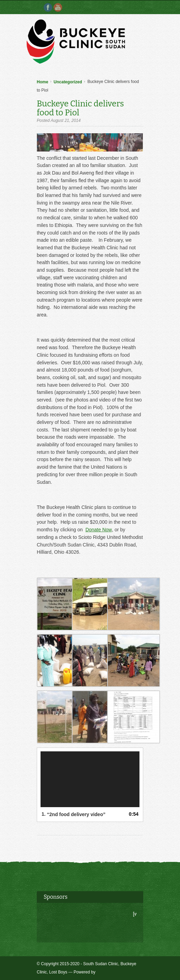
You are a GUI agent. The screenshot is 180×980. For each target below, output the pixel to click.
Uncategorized (68, 82)
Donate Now (99, 530)
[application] (90, 779)
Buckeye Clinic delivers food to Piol (80, 108)
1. (74, 814)
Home (42, 82)
